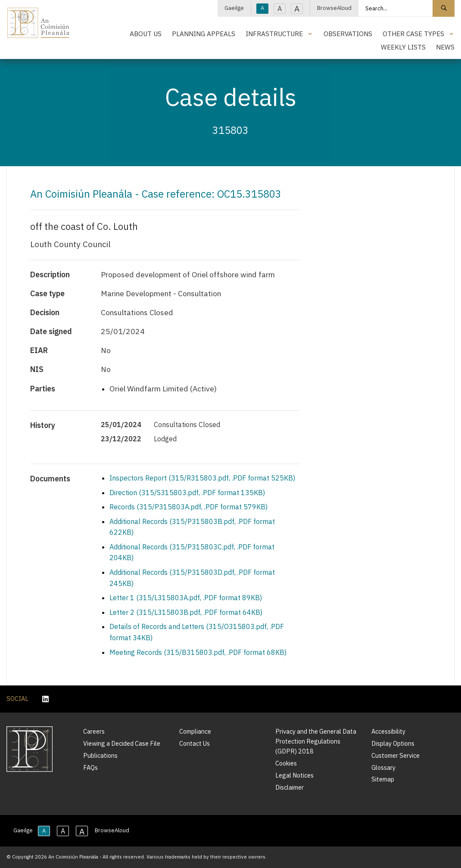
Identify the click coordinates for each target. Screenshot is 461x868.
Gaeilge (234, 8)
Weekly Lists (403, 47)
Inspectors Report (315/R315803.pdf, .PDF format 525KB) (202, 478)
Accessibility (388, 731)
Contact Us (195, 743)
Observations (348, 34)
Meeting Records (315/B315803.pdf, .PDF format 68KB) (198, 652)
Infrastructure (274, 34)
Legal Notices (294, 775)
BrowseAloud (334, 8)
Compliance (195, 731)
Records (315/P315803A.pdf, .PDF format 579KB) (188, 507)
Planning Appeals (204, 34)
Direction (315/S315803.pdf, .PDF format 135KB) (187, 493)
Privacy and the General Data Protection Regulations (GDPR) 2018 (316, 741)
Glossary (383, 767)
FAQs (90, 767)
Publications (100, 755)
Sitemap (383, 779)
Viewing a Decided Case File (122, 743)
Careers (94, 731)
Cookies (286, 763)
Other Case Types (413, 34)
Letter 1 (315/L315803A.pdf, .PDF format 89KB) (186, 598)
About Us (146, 34)
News (445, 47)
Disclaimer (290, 787)
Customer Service (396, 755)
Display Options (393, 743)
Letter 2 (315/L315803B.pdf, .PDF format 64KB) (186, 612)
